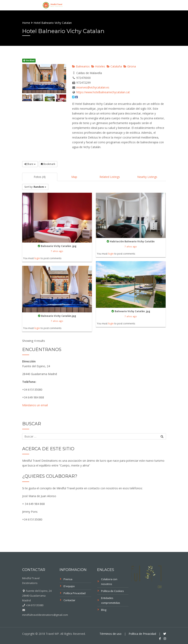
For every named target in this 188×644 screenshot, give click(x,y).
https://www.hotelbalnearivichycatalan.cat (103, 92)
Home (26, 23)
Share (30, 164)
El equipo (69, 586)
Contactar (69, 600)
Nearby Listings (147, 177)
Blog (104, 610)
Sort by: (35, 187)
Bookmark (48, 164)
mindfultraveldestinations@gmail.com (45, 615)
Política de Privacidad (142, 634)
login (37, 258)
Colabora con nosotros (109, 582)
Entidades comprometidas (111, 600)
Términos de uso (110, 634)
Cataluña (114, 66)
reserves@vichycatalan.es (93, 87)
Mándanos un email (35, 405)
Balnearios (81, 66)
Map (74, 177)
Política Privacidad (75, 593)
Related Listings (110, 177)
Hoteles (98, 66)
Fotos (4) (40, 177)
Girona (130, 66)
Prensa (68, 579)
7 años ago (57, 251)
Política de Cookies (112, 591)
